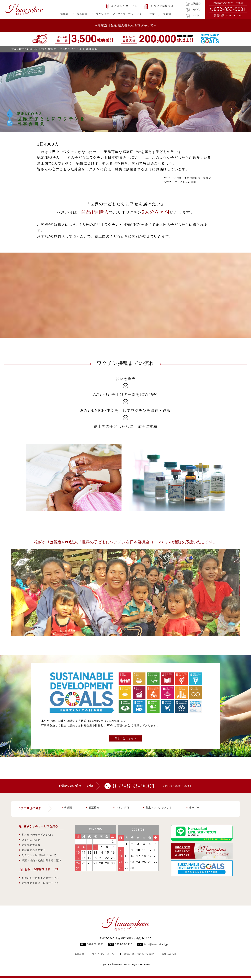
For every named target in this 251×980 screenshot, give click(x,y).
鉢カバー (193, 809)
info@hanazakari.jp (156, 946)
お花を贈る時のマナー (34, 852)
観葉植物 (82, 14)
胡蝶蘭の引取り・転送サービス (39, 885)
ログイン (194, 10)
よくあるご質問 (30, 842)
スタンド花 (102, 14)
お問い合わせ (172, 956)
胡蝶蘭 (64, 14)
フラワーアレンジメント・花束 (136, 14)
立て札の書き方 (30, 847)
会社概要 (77, 956)
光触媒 (167, 14)
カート (193, 16)
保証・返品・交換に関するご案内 (41, 862)
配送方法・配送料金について (38, 857)
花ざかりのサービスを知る (37, 836)
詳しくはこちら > (126, 738)
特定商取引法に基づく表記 (140, 956)
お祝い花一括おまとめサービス (39, 880)
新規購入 (194, 4)
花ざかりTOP (20, 49)
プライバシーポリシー (103, 956)
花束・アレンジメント (158, 809)
